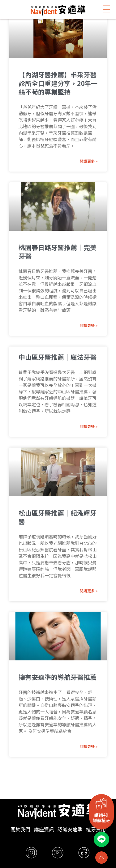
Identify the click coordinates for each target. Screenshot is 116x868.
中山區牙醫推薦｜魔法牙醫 (58, 357)
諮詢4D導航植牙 (101, 817)
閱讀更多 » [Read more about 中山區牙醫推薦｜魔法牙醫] (89, 426)
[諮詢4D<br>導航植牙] (101, 804)
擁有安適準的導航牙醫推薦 (58, 677)
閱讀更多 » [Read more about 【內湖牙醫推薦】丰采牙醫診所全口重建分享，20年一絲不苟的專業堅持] (89, 161)
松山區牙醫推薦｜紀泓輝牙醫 (58, 517)
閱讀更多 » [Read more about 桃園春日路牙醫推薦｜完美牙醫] (89, 325)
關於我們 (20, 829)
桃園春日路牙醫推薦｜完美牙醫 (58, 252)
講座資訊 (44, 829)
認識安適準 (70, 829)
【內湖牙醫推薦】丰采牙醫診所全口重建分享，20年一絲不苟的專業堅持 (58, 83)
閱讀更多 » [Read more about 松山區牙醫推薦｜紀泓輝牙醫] (89, 591)
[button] (107, 9)
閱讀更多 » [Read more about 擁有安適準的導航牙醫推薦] (89, 746)
